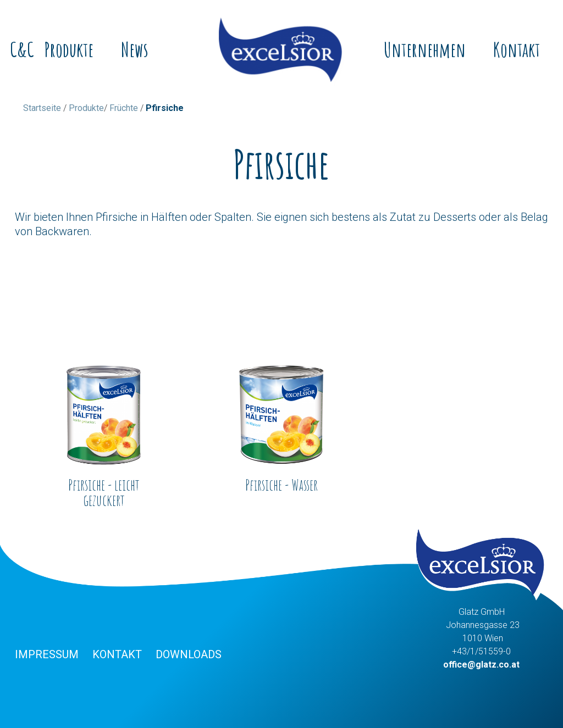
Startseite (42, 108)
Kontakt (517, 49)
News (135, 49)
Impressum (47, 654)
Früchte (124, 108)
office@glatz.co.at (481, 665)
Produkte (69, 49)
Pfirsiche (165, 108)
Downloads (189, 654)
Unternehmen (425, 49)
